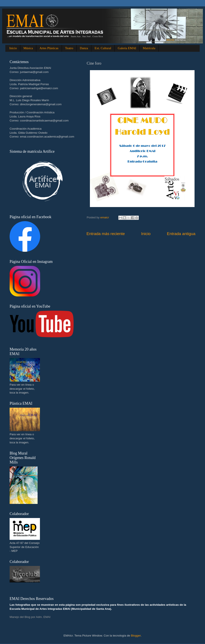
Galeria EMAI (127, 48)
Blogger (136, 636)
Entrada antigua (181, 234)
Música (28, 48)
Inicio (13, 48)
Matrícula (149, 48)
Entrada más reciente (106, 234)
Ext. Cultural (103, 48)
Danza (84, 48)
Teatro (69, 48)
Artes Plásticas (49, 48)
